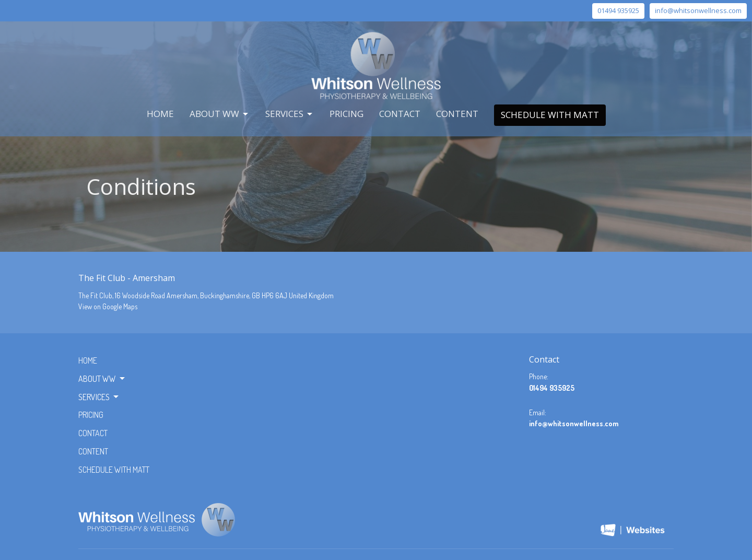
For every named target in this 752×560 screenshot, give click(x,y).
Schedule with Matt (550, 115)
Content (457, 114)
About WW (220, 114)
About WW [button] (102, 379)
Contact (400, 114)
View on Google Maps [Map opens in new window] (108, 306)
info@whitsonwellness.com (698, 10)
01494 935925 (618, 10)
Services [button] (99, 397)
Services (290, 114)
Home (160, 114)
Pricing (346, 114)
